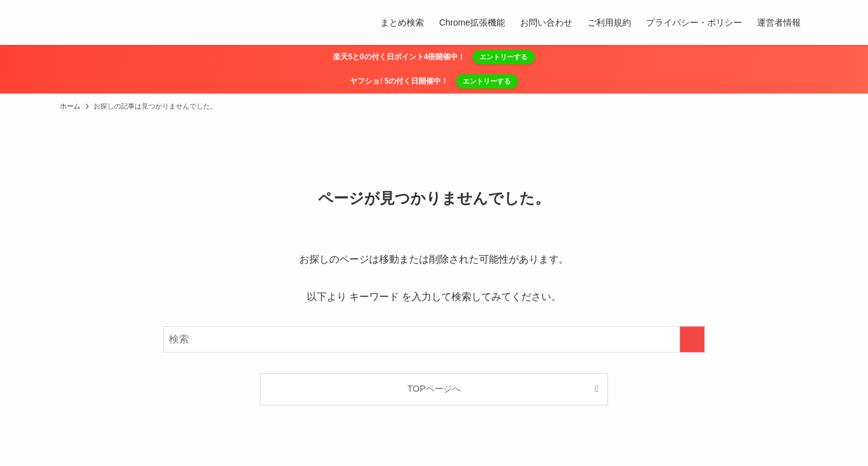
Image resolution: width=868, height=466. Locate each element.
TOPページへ (434, 389)
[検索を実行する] (692, 339)
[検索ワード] (434, 339)
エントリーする (504, 57)
